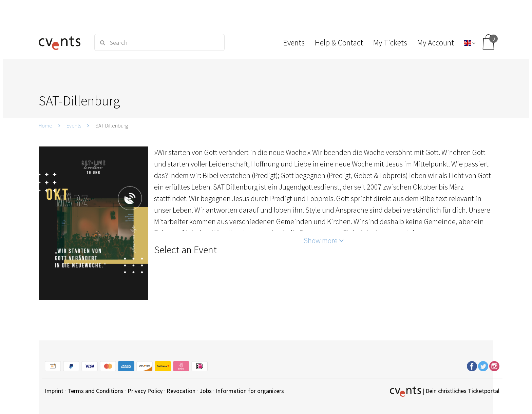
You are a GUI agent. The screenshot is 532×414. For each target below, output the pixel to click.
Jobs (206, 391)
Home (45, 125)
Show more (324, 240)
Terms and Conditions (96, 391)
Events (74, 125)
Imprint (54, 391)
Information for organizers (250, 391)
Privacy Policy (145, 391)
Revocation (181, 391)
